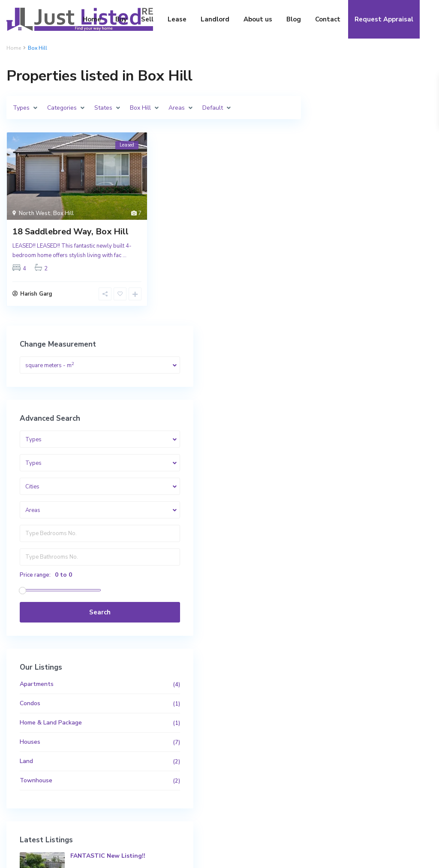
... (125, 255)
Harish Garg (36, 296)
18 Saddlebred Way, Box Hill (71, 232)
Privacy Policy (402, 855)
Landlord (215, 19)
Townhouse (343, 521)
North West (35, 213)
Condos (337, 444)
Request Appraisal (384, 19)
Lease (177, 19)
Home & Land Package (358, 463)
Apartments (344, 425)
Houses (337, 483)
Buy (121, 19)
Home (92, 19)
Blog (294, 19)
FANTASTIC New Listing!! (394, 600)
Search (373, 353)
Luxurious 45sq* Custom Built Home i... (393, 634)
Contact (328, 19)
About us (258, 19)
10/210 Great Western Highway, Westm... (388, 670)
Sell (147, 19)
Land (334, 502)
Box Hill (63, 213)
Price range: (343, 316)
